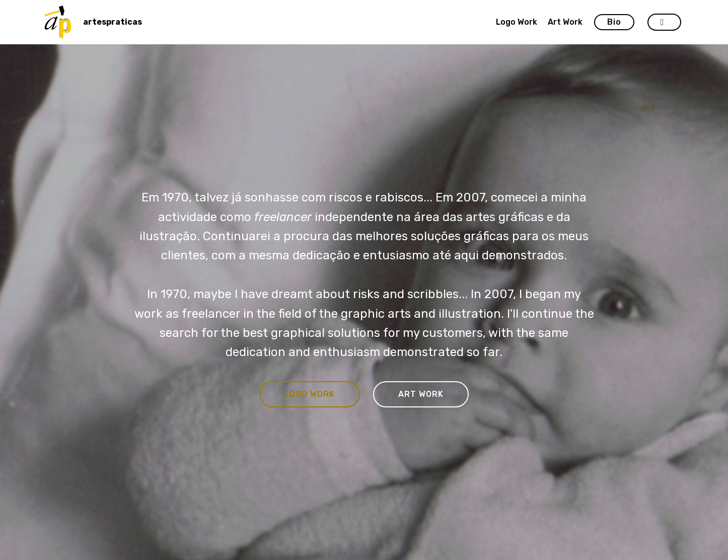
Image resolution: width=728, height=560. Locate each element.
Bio (614, 22)
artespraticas (113, 22)
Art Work (565, 22)
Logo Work (517, 22)
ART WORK (421, 394)
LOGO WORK (310, 394)
